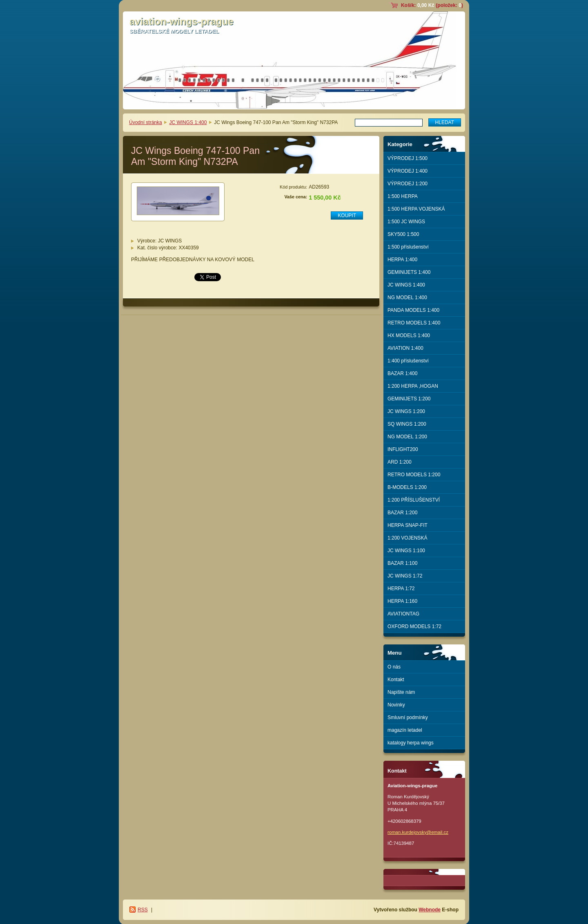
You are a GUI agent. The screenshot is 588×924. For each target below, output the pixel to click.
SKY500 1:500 (403, 234)
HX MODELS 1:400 (409, 335)
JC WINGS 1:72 (405, 576)
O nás (394, 667)
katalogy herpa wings (411, 743)
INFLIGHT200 (403, 449)
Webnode (430, 910)
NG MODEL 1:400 (407, 298)
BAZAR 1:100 (402, 563)
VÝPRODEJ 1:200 (408, 184)
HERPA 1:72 (401, 589)
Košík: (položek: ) (432, 5)
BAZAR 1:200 (402, 513)
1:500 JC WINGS (406, 222)
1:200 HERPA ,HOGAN (413, 386)
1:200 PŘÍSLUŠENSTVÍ (414, 500)
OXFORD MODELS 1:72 (414, 626)
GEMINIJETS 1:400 (409, 272)
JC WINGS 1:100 (406, 551)
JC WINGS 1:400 (188, 122)
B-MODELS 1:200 (407, 487)
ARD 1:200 (400, 462)
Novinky (396, 705)
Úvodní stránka (146, 122)
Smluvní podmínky (408, 717)
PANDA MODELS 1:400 (413, 310)
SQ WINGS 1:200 (407, 424)
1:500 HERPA (403, 196)
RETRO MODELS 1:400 (414, 323)
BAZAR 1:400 (402, 373)
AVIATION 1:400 (405, 348)
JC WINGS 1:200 (406, 411)
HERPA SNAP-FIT (408, 525)
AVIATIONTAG (403, 614)
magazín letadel (405, 730)
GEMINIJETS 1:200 (409, 399)
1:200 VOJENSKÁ (407, 538)
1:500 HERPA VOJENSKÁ (416, 209)
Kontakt (396, 680)
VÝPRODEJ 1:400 (408, 171)
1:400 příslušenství (408, 361)
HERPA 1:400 (402, 260)
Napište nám (401, 692)
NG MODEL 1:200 (407, 437)
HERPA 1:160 (402, 601)
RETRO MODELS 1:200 (414, 475)
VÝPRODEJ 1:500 (408, 158)
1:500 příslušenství (408, 247)
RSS (143, 910)
